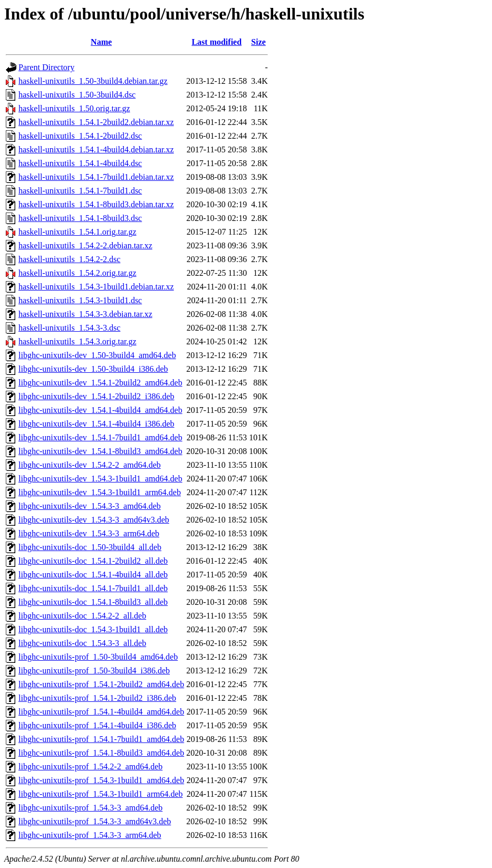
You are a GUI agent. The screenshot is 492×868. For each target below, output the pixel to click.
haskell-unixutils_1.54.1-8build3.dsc (80, 218)
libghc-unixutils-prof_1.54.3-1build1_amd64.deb (101, 780)
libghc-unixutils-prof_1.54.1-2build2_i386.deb (97, 698)
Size (258, 42)
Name (101, 42)
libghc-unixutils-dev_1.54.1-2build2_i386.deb (97, 396)
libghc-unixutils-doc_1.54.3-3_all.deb (82, 643)
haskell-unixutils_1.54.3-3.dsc (69, 328)
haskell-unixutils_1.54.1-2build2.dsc (80, 136)
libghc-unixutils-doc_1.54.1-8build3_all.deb (93, 602)
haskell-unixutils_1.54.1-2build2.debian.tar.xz (96, 122)
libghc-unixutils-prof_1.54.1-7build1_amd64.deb (101, 739)
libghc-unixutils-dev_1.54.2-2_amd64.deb (90, 465)
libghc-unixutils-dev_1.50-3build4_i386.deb (93, 369)
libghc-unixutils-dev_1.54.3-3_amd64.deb (90, 506)
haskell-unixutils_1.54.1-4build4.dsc (80, 163)
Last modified (216, 42)
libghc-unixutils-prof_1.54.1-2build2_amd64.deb (101, 684)
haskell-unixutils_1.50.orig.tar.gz (74, 108)
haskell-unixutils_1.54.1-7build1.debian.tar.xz (96, 177)
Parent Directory (46, 67)
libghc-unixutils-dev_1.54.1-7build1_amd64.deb (100, 437)
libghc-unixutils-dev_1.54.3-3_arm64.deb (89, 533)
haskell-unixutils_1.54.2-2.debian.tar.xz (85, 245)
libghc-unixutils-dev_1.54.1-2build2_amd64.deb (100, 383)
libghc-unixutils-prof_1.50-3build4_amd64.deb (98, 657)
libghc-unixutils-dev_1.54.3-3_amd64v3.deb (94, 520)
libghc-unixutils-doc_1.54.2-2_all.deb (82, 616)
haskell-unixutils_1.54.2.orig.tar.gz (78, 273)
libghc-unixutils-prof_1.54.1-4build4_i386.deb (97, 725)
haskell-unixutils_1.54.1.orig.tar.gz (78, 232)
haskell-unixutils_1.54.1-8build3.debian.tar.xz (96, 204)
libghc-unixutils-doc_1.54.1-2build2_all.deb (93, 561)
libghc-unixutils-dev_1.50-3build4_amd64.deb (97, 355)
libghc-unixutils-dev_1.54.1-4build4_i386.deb (97, 424)
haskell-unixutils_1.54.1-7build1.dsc (80, 191)
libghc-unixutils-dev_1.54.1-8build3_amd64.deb (100, 451)
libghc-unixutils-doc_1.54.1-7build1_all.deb (93, 588)
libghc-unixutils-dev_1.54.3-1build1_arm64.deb (100, 492)
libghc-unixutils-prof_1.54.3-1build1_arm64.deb (101, 794)
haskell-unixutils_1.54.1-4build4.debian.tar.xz (96, 150)
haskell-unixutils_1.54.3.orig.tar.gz (78, 341)
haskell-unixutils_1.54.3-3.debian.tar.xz (85, 314)
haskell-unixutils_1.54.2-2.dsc (69, 259)
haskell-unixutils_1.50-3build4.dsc (77, 95)
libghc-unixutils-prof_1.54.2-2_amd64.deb (90, 766)
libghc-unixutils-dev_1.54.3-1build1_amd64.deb (100, 479)
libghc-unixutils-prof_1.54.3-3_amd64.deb (90, 808)
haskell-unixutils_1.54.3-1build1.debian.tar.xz (96, 287)
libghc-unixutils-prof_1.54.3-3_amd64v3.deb (95, 821)
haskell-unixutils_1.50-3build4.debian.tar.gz (93, 81)
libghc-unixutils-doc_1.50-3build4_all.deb (90, 547)
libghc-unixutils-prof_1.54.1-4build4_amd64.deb (101, 712)
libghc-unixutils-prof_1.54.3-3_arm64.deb (90, 835)
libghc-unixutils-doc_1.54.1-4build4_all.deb (93, 575)
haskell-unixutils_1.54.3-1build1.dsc (80, 300)
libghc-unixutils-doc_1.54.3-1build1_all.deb (93, 629)
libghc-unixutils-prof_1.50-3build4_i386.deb (94, 671)
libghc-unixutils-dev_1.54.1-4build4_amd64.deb (100, 410)
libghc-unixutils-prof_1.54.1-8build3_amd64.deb (101, 753)
